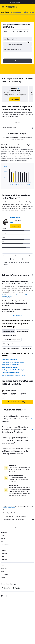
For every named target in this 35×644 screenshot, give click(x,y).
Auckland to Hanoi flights (10, 359)
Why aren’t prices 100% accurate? (18, 520)
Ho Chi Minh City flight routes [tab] (12, 340)
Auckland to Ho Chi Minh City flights (13, 362)
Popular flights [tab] (27, 348)
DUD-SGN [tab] (18, 123)
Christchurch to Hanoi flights (10, 372)
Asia (8, 527)
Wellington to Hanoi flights (10, 367)
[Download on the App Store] (17, 588)
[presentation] (23, 81)
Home (3, 527)
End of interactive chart (3, 184)
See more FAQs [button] (18, 315)
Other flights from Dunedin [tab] (11, 348)
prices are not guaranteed (9, 508)
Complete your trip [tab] (23, 331)
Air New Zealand (15, 217)
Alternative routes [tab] (8, 331)
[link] (15, 99)
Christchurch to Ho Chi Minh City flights (14, 375)
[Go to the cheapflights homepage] (13, 7)
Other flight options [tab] (9, 344)
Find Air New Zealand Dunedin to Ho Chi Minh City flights (17, 296)
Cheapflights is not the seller (18, 513)
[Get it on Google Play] (6, 588)
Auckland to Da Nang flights (11, 365)
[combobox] (7, 31)
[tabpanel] (17, 167)
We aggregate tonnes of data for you (18, 516)
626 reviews (14, 223)
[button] (33, 2)
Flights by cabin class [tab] (9, 335)
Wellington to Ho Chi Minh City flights (13, 370)
